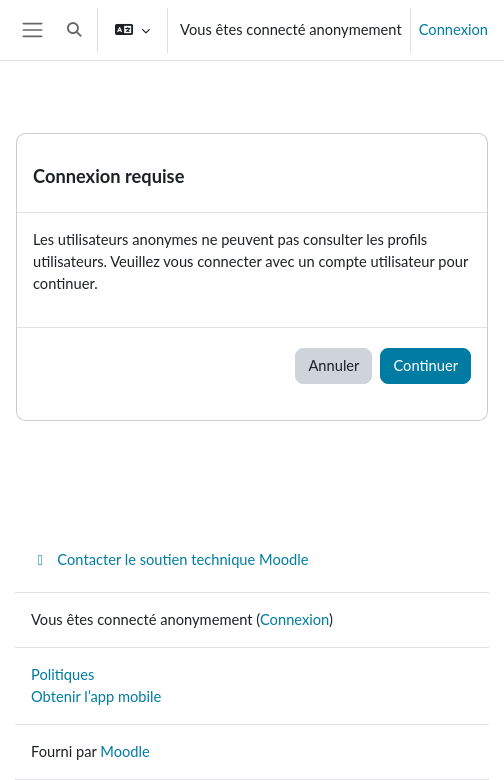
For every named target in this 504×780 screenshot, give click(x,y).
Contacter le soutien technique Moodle (170, 559)
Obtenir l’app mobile (96, 696)
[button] (74, 30)
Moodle (124, 751)
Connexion (453, 29)
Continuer (425, 365)
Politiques (62, 674)
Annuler (333, 365)
